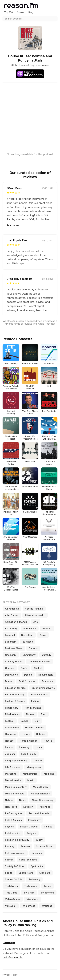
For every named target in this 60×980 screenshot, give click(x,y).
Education (47, 681)
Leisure (38, 761)
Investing (24, 747)
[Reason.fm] (21, 5)
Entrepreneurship (15, 694)
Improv (9, 747)
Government (12, 728)
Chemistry (11, 655)
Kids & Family (29, 754)
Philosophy (34, 820)
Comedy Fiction (14, 661)
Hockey (9, 741)
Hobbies (41, 734)
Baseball (10, 635)
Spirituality (37, 866)
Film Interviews (33, 708)
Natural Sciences (40, 794)
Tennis (48, 886)
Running (10, 846)
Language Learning (16, 761)
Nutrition (28, 807)
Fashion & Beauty (15, 701)
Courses (10, 668)
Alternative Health (35, 615)
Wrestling (47, 906)
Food (43, 714)
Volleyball (11, 906)
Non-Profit (11, 807)
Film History (12, 708)
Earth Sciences (27, 681)
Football (10, 721)
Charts (21, 12)
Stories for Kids (14, 879)
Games (24, 721)
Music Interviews (15, 794)
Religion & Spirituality (17, 840)
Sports (9, 873)
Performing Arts (14, 813)
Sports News (26, 873)
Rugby (39, 840)
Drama (9, 681)
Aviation (47, 628)
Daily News (11, 675)
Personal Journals (39, 813)
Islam (39, 747)
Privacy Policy (10, 975)
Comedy (46, 655)
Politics (48, 827)
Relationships (13, 833)
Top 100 (8, 12)
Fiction (35, 701)
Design (28, 675)
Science (25, 846)
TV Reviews (47, 893)
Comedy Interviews (40, 661)
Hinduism (10, 734)
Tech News (11, 886)
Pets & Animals (13, 820)
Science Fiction (45, 846)
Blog (31, 12)
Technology (31, 886)
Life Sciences (13, 767)
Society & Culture (15, 866)
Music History (41, 787)
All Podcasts (12, 609)
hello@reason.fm (13, 957)
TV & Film (29, 893)
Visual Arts (33, 899)
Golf (37, 721)
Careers (33, 648)
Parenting (45, 807)
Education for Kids (15, 688)
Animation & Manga (16, 622)
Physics (9, 827)
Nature (9, 800)
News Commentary (43, 800)
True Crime (11, 893)
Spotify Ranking (34, 609)
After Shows (12, 615)
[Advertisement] (30, 113)
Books (43, 635)
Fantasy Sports (39, 694)
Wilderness (29, 906)
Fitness (30, 714)
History (26, 734)
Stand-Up (45, 873)
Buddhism (11, 642)
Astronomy (11, 628)
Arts (36, 622)
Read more (13, 225)
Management (34, 767)
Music (31, 780)
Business (28, 642)
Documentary (46, 675)
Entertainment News (43, 688)
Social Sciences (28, 860)
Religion (31, 833)
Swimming (34, 879)
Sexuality (37, 853)
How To (48, 741)
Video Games (13, 899)
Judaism (10, 754)
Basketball (27, 635)
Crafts (24, 668)
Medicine (49, 774)
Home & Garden (29, 741)
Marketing (11, 774)
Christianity (29, 655)
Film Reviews (12, 714)
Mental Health (13, 780)
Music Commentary (16, 787)
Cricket (38, 668)
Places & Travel (29, 827)
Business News (14, 648)
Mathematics (30, 774)
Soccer (9, 860)
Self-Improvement (15, 853)
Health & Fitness (34, 728)
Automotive (30, 628)
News (22, 800)
